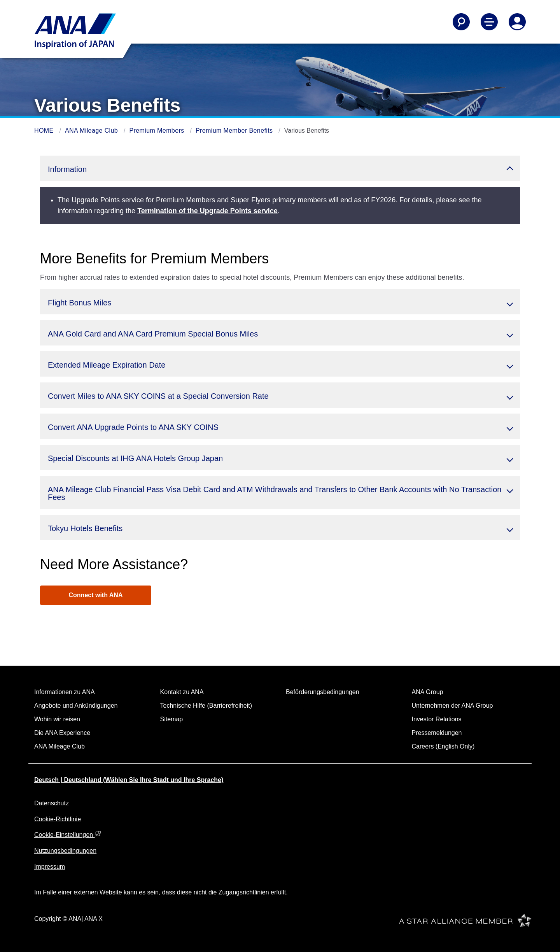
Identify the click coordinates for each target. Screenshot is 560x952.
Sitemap (172, 719)
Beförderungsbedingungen (323, 692)
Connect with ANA (96, 595)
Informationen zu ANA (65, 692)
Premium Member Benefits (235, 131)
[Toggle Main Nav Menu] (489, 22)
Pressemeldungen (437, 733)
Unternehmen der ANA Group (452, 706)
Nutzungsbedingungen (65, 851)
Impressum (50, 867)
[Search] (461, 22)
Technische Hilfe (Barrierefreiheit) (206, 706)
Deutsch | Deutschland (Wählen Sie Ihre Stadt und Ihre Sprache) (129, 780)
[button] (280, 168)
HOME (45, 131)
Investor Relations (437, 719)
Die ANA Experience (62, 733)
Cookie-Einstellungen (68, 835)
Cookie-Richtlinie (58, 819)
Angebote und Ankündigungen (76, 706)
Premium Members (157, 131)
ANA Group (428, 692)
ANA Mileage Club (92, 131)
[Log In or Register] (517, 22)
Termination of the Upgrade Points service (207, 211)
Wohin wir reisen (57, 719)
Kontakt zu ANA (182, 692)
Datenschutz (52, 803)
